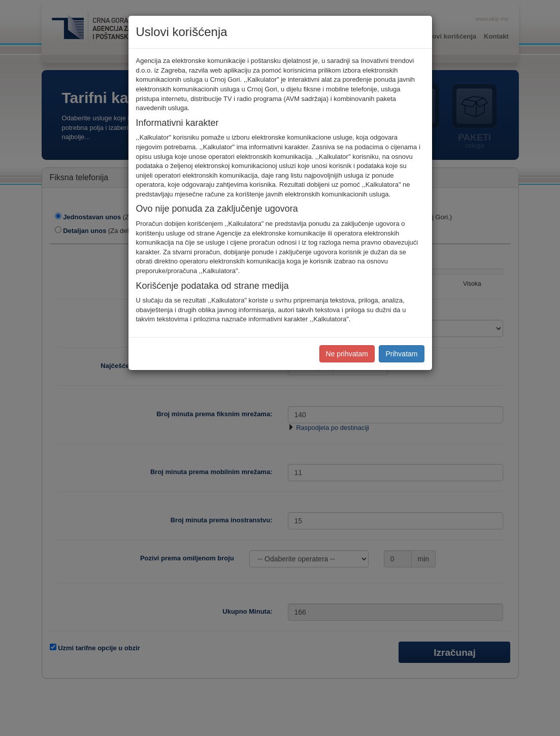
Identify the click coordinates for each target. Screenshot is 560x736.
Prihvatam (401, 354)
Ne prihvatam (347, 354)
